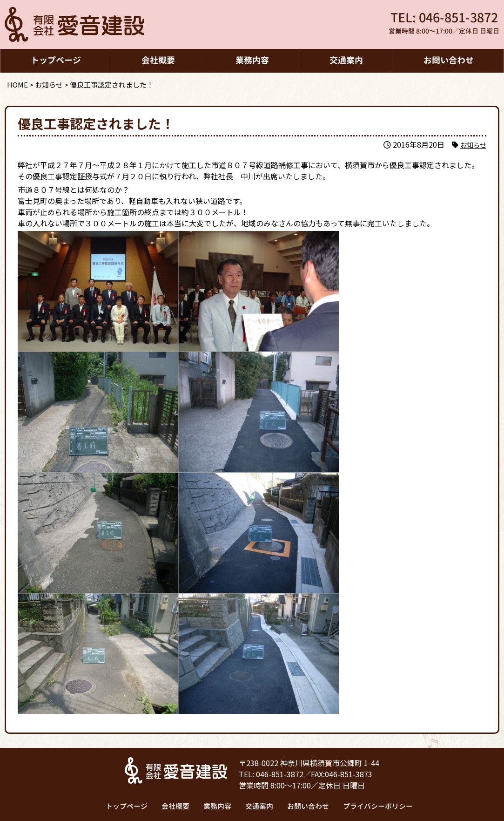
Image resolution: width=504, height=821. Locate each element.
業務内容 (252, 60)
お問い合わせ (449, 60)
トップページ (56, 60)
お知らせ (471, 144)
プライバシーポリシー (377, 806)
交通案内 (346, 60)
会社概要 (158, 60)
